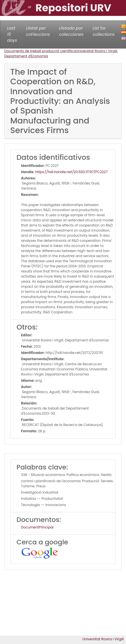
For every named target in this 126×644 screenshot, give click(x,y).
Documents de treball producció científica (40, 51)
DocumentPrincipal (37, 527)
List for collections (103, 31)
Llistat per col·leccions (38, 31)
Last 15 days (12, 34)
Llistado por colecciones (71, 31)
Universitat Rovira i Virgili (103, 639)
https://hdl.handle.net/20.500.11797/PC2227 (71, 172)
